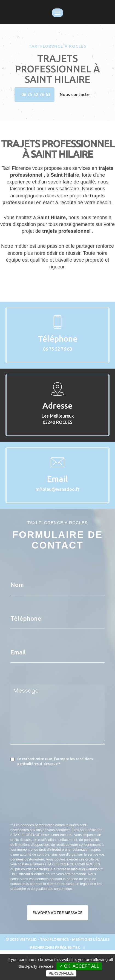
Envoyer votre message (58, 913)
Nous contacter (78, 94)
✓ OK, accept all (79, 966)
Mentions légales (91, 939)
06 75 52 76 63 (36, 94)
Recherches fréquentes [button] (57, 948)
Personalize (61, 973)
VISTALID (28, 939)
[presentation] (68, 807)
